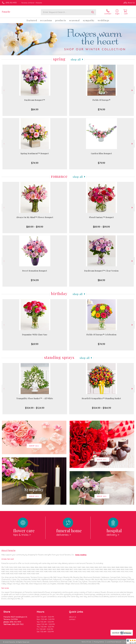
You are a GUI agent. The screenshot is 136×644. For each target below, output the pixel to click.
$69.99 (35, 344)
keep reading (81, 555)
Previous (4, 90)
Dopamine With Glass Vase (35, 335)
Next (132, 90)
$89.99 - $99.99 (35, 227)
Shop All (76, 59)
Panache (6, 12)
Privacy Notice (99, 642)
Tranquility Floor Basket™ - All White (35, 398)
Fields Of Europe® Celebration (101, 335)
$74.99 (101, 109)
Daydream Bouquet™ (35, 100)
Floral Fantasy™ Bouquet (101, 217)
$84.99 (35, 109)
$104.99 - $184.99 (101, 408)
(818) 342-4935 (11, 3)
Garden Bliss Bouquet (101, 153)
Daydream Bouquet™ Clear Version (101, 271)
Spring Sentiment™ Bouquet (35, 153)
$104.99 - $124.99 (35, 408)
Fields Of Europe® (101, 100)
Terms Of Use (86, 642)
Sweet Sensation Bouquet (35, 271)
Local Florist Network (114, 642)
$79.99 (101, 163)
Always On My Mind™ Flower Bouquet (35, 217)
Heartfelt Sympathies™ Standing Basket (101, 398)
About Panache (8, 550)
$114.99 (35, 280)
